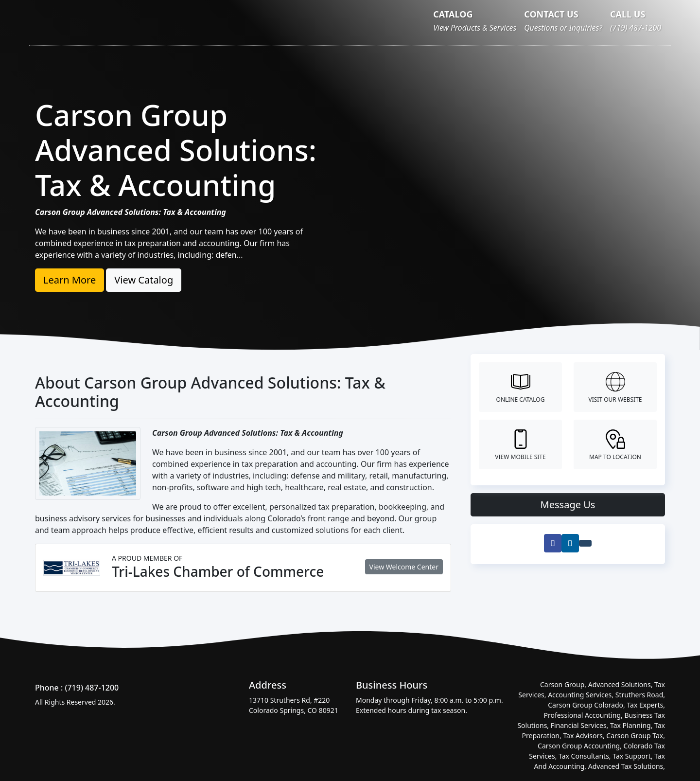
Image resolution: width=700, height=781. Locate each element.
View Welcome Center (404, 567)
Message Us (568, 505)
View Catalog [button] (144, 280)
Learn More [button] (70, 280)
